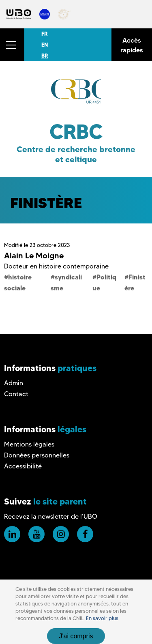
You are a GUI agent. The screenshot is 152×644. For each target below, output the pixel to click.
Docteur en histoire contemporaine (56, 266)
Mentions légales (29, 444)
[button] (12, 45)
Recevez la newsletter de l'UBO (51, 516)
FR (45, 34)
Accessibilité (23, 466)
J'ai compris (76, 636)
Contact (16, 394)
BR (45, 56)
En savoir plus (102, 618)
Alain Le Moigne (34, 255)
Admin (14, 383)
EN (45, 45)
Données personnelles (37, 455)
